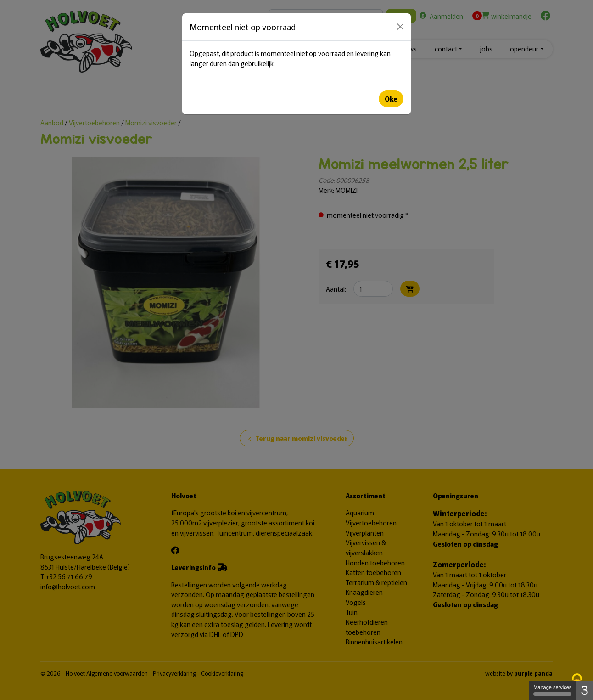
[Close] (400, 27)
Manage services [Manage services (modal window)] (552, 690)
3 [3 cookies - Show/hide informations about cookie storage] (585, 690)
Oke (391, 99)
